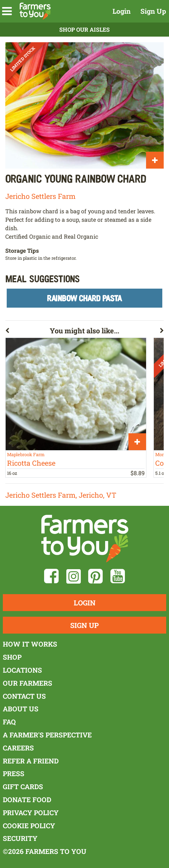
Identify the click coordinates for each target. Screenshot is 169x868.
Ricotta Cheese (31, 463)
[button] (7, 11)
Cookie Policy (29, 826)
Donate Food (27, 800)
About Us (21, 709)
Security (20, 838)
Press (14, 773)
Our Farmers (28, 683)
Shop (12, 657)
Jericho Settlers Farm (40, 196)
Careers (18, 748)
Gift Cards (23, 787)
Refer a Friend (31, 761)
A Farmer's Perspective (47, 735)
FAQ (9, 722)
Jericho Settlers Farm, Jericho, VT (61, 495)
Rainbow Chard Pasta (84, 298)
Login (122, 11)
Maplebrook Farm (26, 454)
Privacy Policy (31, 813)
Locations (22, 670)
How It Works (30, 644)
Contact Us (24, 696)
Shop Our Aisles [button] (84, 29)
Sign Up (153, 11)
